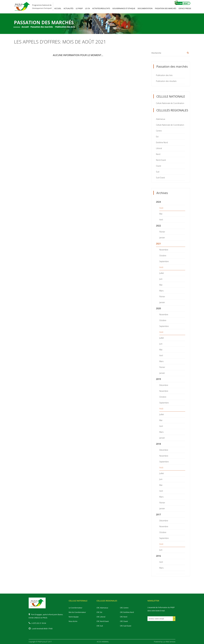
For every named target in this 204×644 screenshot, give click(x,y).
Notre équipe (74, 617)
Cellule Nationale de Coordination (170, 103)
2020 (158, 308)
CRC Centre (124, 608)
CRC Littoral (101, 617)
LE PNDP (79, 8)
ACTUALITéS (68, 8)
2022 (158, 226)
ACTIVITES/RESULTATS (101, 8)
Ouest (159, 166)
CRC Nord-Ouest (103, 621)
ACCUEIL (58, 8)
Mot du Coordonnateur (77, 612)
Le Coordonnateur (75, 608)
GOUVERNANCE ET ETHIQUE (124, 8)
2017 (158, 515)
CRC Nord (124, 617)
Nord (158, 154)
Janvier (162, 238)
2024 (158, 202)
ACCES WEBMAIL (103, 642)
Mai (161, 214)
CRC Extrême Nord (127, 612)
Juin (161, 279)
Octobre (163, 256)
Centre (159, 131)
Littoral (159, 148)
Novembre (164, 250)
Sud (158, 172)
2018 (158, 444)
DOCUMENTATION (145, 8)
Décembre (164, 385)
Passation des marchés (42, 27)
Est (157, 137)
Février (162, 232)
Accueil (25, 27)
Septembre (164, 261)
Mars (161, 291)
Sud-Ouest (160, 178)
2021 (158, 244)
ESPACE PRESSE (185, 8)
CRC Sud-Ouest (126, 626)
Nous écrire (73, 621)
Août (161, 208)
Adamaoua (161, 119)
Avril (161, 220)
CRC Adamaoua (102, 608)
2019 (158, 379)
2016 (158, 556)
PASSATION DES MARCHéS (166, 8)
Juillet (162, 273)
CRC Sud (100, 626)
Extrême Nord (162, 142)
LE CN (88, 8)
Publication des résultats (166, 81)
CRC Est (99, 612)
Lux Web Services (169, 642)
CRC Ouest (124, 621)
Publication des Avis (164, 75)
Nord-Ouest (161, 160)
